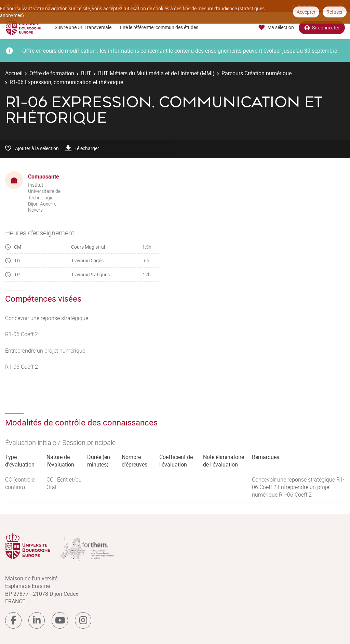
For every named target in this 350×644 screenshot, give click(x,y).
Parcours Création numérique (257, 73)
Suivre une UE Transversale (83, 27)
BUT (86, 73)
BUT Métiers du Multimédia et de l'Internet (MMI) (156, 73)
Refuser (335, 12)
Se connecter (322, 28)
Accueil (14, 73)
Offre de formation (52, 73)
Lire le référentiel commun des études (159, 27)
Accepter (306, 12)
